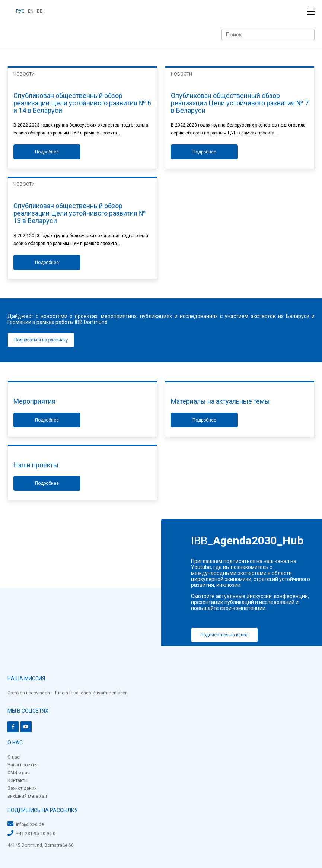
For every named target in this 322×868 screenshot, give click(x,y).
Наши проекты (23, 765)
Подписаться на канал (224, 635)
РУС (20, 11)
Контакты (17, 780)
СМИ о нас (19, 773)
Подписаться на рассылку (41, 340)
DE (40, 11)
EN (31, 11)
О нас (14, 757)
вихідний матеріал (27, 796)
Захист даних (22, 788)
